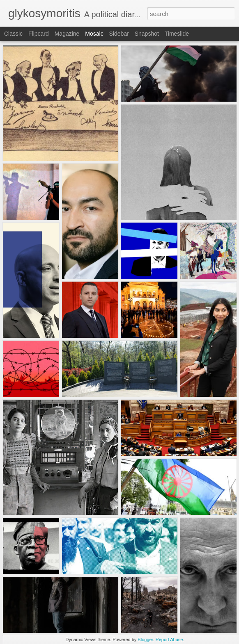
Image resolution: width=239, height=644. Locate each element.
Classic (13, 34)
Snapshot (147, 34)
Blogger (145, 639)
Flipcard (39, 34)
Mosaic (94, 34)
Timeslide (177, 34)
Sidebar (119, 34)
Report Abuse (169, 639)
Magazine (67, 34)
